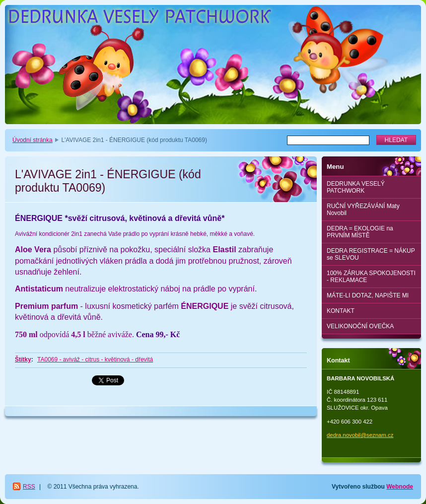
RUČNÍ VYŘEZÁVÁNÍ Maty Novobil (363, 210)
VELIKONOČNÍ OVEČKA (360, 326)
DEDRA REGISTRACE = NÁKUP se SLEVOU (371, 254)
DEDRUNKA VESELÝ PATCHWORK (356, 187)
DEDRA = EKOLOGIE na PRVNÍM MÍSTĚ (360, 232)
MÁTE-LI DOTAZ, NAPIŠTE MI (368, 295)
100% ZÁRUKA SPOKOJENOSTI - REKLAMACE (371, 277)
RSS (29, 487)
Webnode (400, 487)
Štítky (23, 360)
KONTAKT (341, 311)
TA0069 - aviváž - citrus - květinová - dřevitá (95, 360)
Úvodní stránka (33, 140)
